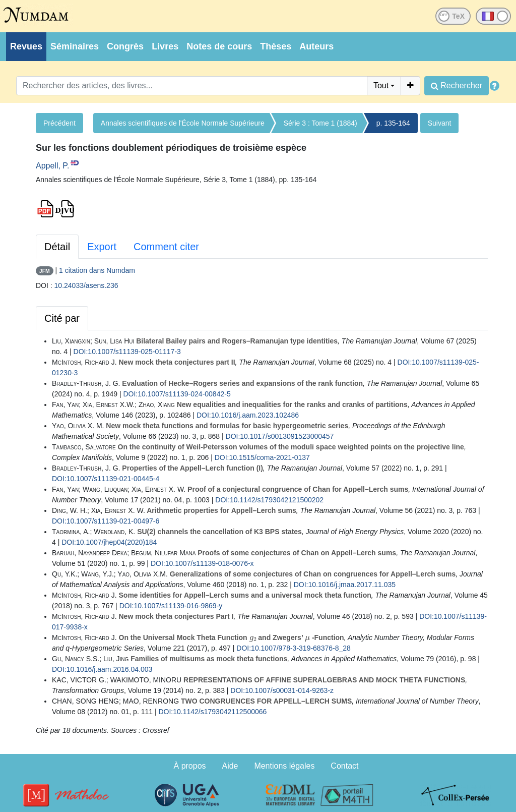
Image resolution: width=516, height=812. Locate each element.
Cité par (62, 318)
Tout (381, 85)
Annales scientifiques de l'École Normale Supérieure (183, 123)
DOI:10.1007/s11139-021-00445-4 (106, 479)
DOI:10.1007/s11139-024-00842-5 (177, 394)
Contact (344, 766)
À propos (190, 766)
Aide (230, 766)
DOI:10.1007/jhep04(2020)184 (109, 542)
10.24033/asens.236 (86, 285)
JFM (45, 271)
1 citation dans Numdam (97, 270)
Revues (26, 46)
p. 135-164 (393, 123)
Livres (165, 46)
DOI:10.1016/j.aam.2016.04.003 (102, 669)
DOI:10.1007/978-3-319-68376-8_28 (294, 648)
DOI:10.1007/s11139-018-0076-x (202, 563)
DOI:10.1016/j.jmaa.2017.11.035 (345, 585)
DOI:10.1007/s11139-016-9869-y (171, 606)
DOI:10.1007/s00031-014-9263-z (282, 690)
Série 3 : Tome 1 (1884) (320, 123)
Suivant (440, 123)
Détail (57, 247)
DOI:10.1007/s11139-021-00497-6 (106, 521)
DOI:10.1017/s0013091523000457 (280, 436)
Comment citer (166, 247)
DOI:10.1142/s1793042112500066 (212, 712)
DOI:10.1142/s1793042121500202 (269, 500)
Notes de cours (219, 46)
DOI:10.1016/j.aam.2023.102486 (248, 415)
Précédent (59, 123)
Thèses (276, 46)
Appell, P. (52, 166)
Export (102, 247)
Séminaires (75, 46)
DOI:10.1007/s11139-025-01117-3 (127, 352)
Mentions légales (284, 766)
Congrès (125, 46)
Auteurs (316, 46)
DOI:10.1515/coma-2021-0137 (262, 457)
